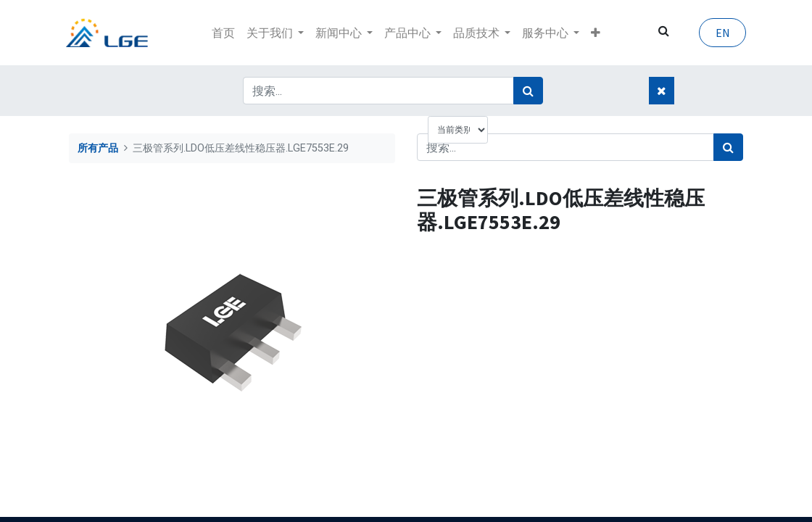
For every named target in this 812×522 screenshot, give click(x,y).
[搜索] (528, 91)
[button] (596, 33)
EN (719, 33)
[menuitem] (223, 33)
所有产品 (98, 148)
